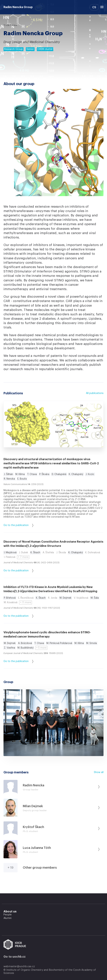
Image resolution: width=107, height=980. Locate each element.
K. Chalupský (76, 474)
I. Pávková (10, 557)
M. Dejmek (66, 598)
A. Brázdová (25, 643)
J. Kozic (90, 474)
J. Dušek (24, 553)
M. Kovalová (11, 602)
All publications (95, 393)
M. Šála (95, 598)
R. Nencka (9, 479)
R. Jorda (53, 598)
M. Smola (92, 643)
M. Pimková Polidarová (59, 643)
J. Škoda (61, 553)
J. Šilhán (8, 474)
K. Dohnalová (93, 553)
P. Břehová (10, 598)
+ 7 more (23, 557)
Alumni (7, 918)
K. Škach (35, 553)
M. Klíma (20, 474)
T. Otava (32, 474)
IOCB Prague (10, 25)
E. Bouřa (22, 479)
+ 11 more (26, 602)
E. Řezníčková (26, 598)
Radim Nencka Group (18, 7)
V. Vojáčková (81, 598)
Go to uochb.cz (15, 957)
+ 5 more (41, 648)
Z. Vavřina (9, 648)
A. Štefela (48, 553)
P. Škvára (44, 474)
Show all (99, 772)
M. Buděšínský (26, 648)
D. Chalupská (59, 474)
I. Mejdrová (10, 553)
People (8, 915)
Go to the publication (18, 525)
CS (94, 7)
